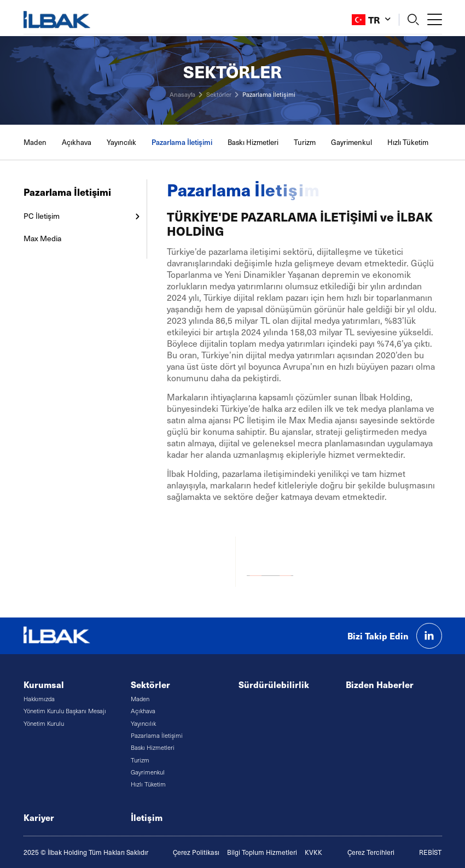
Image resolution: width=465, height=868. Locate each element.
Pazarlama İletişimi (269, 94)
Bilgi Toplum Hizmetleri (262, 852)
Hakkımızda (39, 699)
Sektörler (219, 94)
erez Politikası (198, 852)
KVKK (313, 852)
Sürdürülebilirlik (274, 685)
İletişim (147, 817)
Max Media (43, 238)
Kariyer (39, 817)
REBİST (430, 852)
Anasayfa (182, 94)
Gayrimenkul (351, 142)
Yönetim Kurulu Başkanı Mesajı (65, 711)
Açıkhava (77, 142)
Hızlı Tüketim (408, 142)
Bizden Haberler (380, 685)
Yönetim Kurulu (44, 723)
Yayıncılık (121, 142)
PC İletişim (42, 216)
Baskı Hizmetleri (253, 142)
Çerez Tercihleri (371, 852)
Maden (35, 142)
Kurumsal (44, 685)
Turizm (305, 142)
